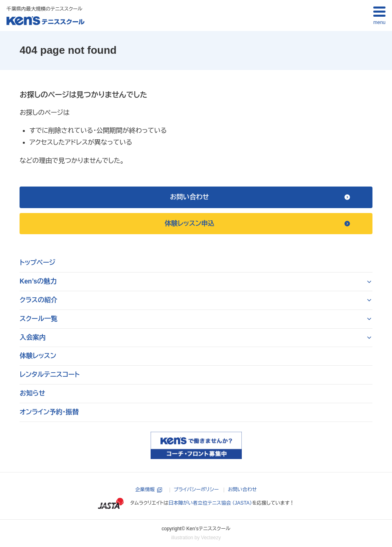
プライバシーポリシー (196, 490)
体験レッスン (38, 356)
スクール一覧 (38, 319)
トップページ (37, 263)
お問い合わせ (242, 490)
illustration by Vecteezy (196, 538)
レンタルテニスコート (50, 375)
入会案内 (33, 337)
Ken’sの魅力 (38, 281)
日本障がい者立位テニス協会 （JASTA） (210, 503)
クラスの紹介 (38, 300)
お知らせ (32, 393)
